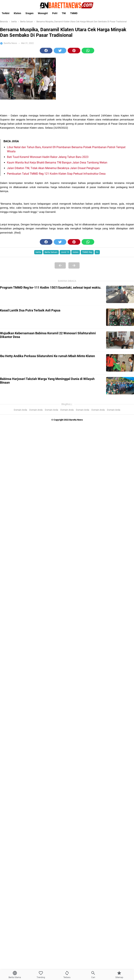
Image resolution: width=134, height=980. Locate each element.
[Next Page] (74, 265)
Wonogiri (43, 13)
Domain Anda (20, 410)
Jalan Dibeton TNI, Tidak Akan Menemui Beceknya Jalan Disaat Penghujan (53, 168)
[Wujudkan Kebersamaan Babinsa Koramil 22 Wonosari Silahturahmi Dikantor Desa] (120, 340)
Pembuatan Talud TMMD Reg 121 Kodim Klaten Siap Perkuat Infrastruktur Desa (56, 174)
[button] (46, 51)
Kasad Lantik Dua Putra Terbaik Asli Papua (30, 310)
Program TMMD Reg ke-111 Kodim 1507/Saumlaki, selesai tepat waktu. (51, 287)
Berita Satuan (51, 252)
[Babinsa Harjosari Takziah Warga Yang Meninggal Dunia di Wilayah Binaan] (120, 386)
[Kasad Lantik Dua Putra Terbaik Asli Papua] (120, 317)
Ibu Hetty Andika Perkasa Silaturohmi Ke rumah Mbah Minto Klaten (47, 356)
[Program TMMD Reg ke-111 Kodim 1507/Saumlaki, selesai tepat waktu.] (120, 294)
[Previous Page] (60, 265)
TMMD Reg (87, 252)
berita (38, 252)
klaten (76, 252)
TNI (64, 13)
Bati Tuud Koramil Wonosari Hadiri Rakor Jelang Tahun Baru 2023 (48, 157)
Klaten (17, 13)
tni (97, 252)
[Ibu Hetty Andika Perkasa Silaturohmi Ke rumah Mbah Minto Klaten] (120, 363)
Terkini (6, 13)
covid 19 (65, 252)
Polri (55, 13)
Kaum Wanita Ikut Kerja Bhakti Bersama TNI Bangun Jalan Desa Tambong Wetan (57, 163)
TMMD (74, 13)
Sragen (29, 13)
